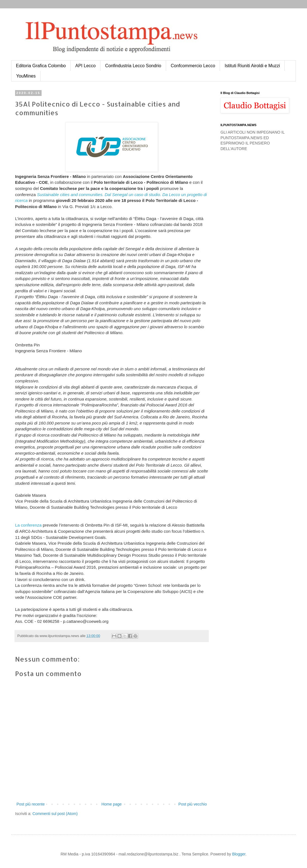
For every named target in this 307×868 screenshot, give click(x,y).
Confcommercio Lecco (193, 66)
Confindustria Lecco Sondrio (133, 66)
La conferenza (28, 525)
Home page (111, 804)
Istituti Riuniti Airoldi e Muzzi (252, 66)
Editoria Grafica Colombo (41, 66)
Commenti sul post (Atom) (55, 814)
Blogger (239, 854)
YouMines (26, 76)
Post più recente (31, 804)
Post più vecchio (193, 804)
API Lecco (86, 66)
